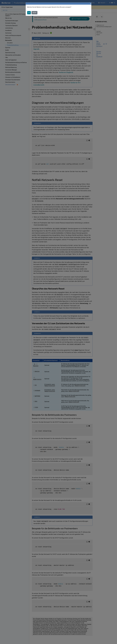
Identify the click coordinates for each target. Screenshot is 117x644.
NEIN (34, 13)
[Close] (91, 4)
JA (29, 13)
